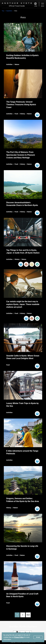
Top (3, 11)
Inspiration (9, 11)
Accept (38, 637)
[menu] (37, 4)
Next (28, 615)
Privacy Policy (19, 637)
